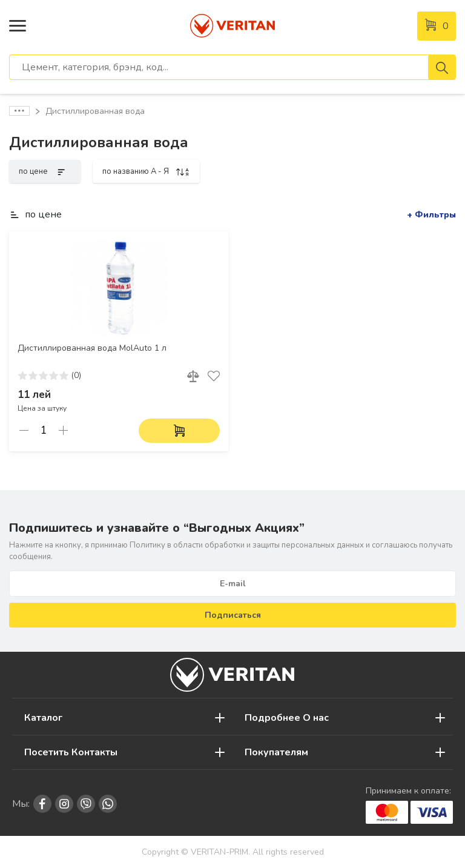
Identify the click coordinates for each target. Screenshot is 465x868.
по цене (45, 171)
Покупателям (276, 752)
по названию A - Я (146, 171)
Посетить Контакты (71, 752)
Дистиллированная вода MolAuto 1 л (92, 348)
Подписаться (233, 615)
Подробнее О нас (287, 718)
